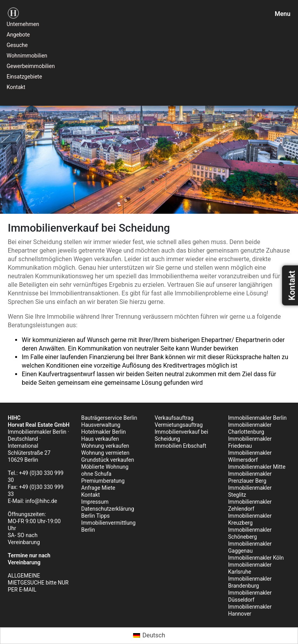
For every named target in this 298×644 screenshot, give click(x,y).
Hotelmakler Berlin (103, 432)
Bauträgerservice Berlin (109, 418)
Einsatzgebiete (24, 77)
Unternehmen (23, 24)
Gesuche (17, 45)
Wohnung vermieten (105, 453)
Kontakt (16, 87)
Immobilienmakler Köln (256, 558)
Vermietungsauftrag (179, 425)
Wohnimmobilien (27, 56)
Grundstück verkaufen (107, 460)
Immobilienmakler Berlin (257, 418)
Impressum (95, 502)
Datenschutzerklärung (107, 509)
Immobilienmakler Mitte (257, 467)
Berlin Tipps (95, 516)
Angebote (18, 35)
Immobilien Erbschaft (181, 446)
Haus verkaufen (100, 439)
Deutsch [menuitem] (154, 635)
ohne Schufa (96, 474)
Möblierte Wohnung (105, 467)
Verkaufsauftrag (174, 418)
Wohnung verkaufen (105, 446)
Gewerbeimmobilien (31, 66)
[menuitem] (149, 636)
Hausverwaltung (101, 425)
